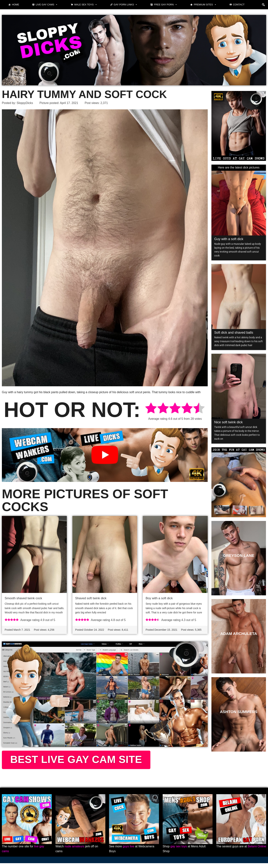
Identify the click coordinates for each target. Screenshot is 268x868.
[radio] (151, 409)
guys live (129, 851)
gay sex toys (179, 851)
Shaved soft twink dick (91, 598)
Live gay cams (47, 5)
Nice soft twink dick (228, 422)
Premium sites (205, 5)
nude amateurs (75, 851)
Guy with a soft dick (229, 239)
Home (16, 5)
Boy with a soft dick (159, 598)
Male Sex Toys (86, 5)
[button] (263, 5)
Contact (239, 5)
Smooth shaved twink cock (23, 598)
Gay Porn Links (126, 5)
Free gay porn (166, 5)
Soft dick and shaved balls (234, 333)
